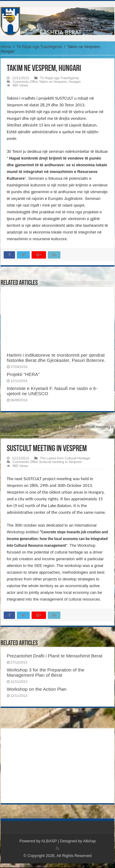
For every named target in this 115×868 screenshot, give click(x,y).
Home (6, 47)
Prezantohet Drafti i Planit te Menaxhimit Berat (55, 656)
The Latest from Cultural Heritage (46, 427)
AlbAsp (89, 841)
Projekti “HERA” (23, 374)
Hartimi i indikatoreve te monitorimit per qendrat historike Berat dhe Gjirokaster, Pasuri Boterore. (56, 358)
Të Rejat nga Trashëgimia (39, 47)
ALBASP (49, 841)
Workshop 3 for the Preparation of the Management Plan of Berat (46, 672)
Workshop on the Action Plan (37, 689)
